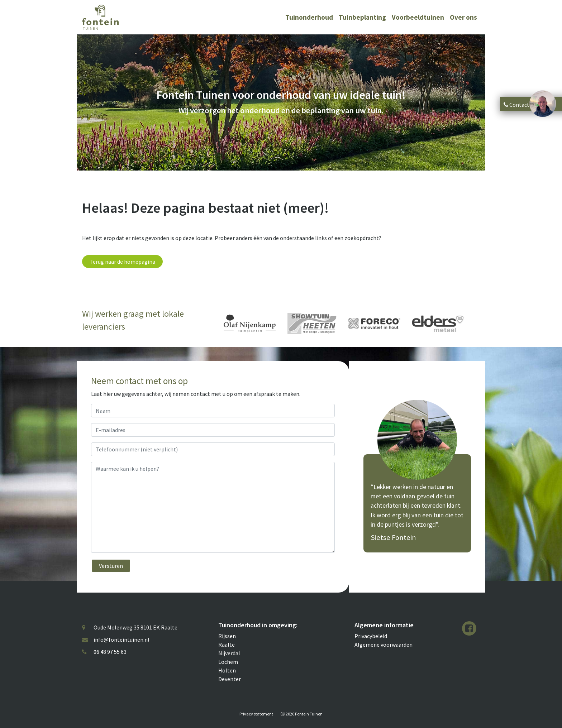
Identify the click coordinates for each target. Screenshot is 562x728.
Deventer (230, 679)
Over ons (463, 17)
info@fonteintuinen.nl (122, 640)
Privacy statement (256, 714)
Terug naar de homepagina (122, 262)
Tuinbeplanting (362, 17)
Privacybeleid (371, 636)
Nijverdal (229, 653)
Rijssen (227, 636)
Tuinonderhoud (309, 17)
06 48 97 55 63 (110, 652)
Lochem (228, 662)
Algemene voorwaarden (384, 645)
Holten (227, 670)
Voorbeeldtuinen (418, 17)
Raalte (227, 645)
